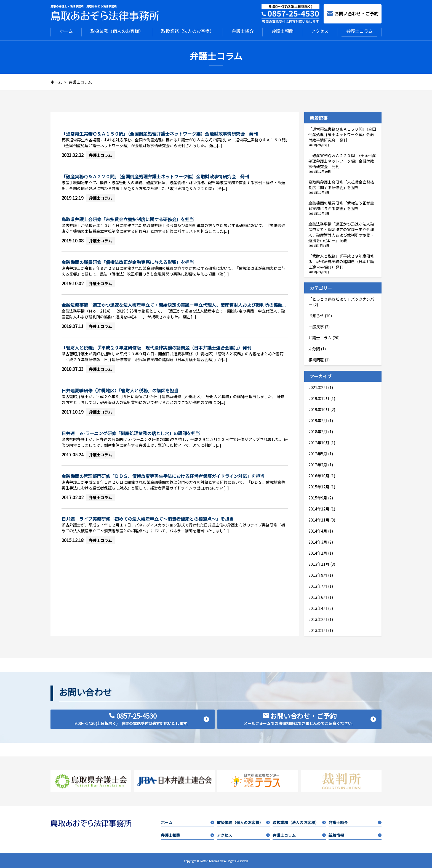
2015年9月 (318, 497)
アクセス (320, 31)
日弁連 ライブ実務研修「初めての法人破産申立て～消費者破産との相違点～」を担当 (148, 518)
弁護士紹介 (243, 31)
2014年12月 (319, 508)
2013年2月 (318, 619)
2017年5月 (318, 453)
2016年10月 (319, 475)
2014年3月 (318, 541)
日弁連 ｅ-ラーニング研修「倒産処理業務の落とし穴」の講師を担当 (131, 433)
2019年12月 (319, 398)
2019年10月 (319, 409)
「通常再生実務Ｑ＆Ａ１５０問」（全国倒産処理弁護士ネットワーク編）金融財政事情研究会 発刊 (160, 133)
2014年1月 (318, 552)
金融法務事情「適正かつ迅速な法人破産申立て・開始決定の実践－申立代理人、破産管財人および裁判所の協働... (174, 304)
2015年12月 (319, 486)
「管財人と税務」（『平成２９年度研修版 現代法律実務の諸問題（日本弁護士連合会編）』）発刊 (156, 347)
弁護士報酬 (282, 31)
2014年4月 (318, 530)
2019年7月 (318, 420)
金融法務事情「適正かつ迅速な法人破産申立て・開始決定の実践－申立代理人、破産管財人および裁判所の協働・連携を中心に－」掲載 (341, 232)
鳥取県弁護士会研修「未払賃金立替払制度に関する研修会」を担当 (128, 219)
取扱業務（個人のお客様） (117, 31)
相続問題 (316, 359)
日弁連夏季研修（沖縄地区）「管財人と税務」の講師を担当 (124, 390)
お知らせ (316, 315)
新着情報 (355, 835)
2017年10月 (319, 442)
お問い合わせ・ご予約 (353, 14)
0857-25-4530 (142, 718)
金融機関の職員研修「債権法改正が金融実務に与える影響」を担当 (128, 261)
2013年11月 (319, 563)
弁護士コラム (359, 31)
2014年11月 (319, 519)
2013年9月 (318, 575)
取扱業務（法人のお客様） (188, 31)
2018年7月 (318, 431)
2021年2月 (318, 387)
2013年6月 (318, 597)
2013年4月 (318, 608)
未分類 (314, 348)
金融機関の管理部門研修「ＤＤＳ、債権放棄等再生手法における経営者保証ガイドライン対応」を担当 (163, 475)
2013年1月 (318, 630)
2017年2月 (318, 464)
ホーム (66, 31)
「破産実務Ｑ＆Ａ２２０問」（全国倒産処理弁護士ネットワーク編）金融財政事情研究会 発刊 (155, 176)
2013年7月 (318, 586)
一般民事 (316, 326)
